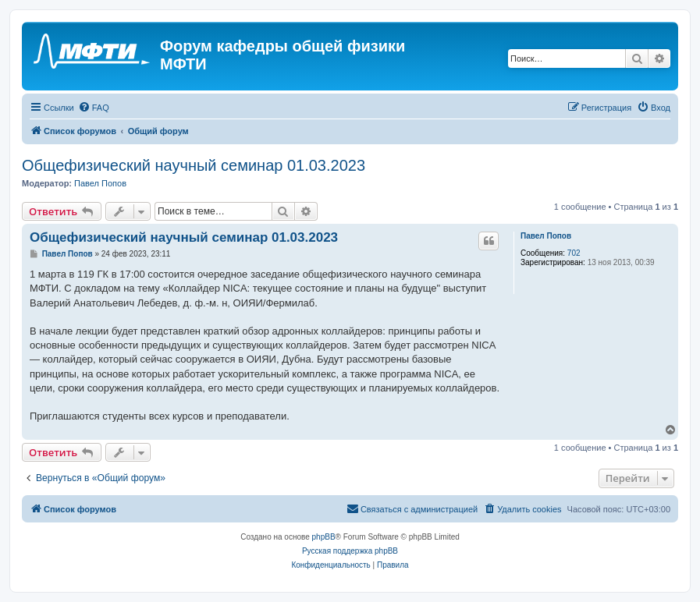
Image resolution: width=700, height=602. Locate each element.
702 (574, 253)
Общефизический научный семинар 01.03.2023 (194, 165)
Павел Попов (100, 183)
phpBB (324, 537)
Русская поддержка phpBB (350, 551)
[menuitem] (94, 108)
